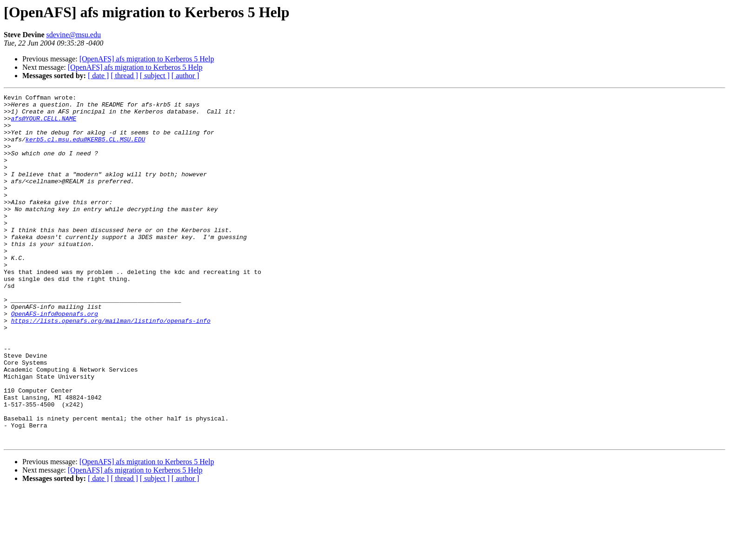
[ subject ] (155, 76)
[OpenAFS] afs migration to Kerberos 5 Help (147, 59)
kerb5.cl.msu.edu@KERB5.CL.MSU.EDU (85, 149)
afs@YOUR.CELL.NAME (44, 124)
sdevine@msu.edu (74, 35)
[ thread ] (124, 76)
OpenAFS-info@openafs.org (55, 358)
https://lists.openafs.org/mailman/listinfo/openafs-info (111, 367)
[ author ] (186, 76)
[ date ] (98, 76)
